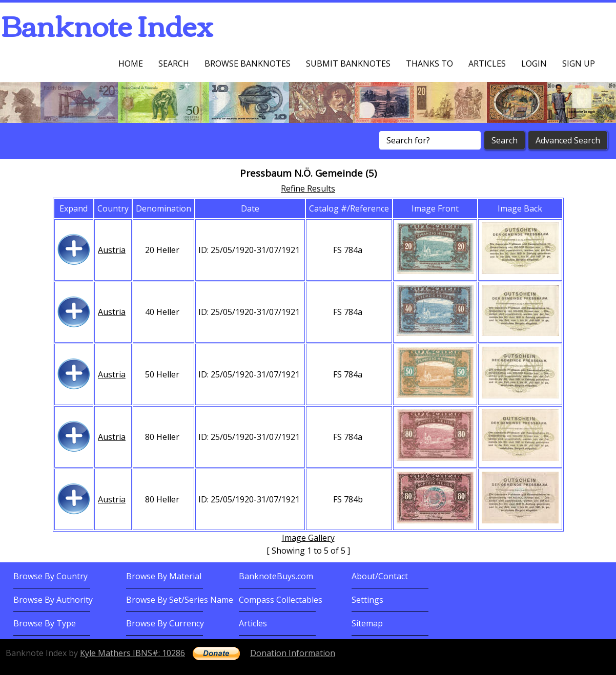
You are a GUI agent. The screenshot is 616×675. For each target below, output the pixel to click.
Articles (487, 64)
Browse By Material (164, 576)
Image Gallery (308, 538)
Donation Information (293, 653)
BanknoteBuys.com (276, 576)
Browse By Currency (165, 623)
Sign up (579, 64)
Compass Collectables (281, 600)
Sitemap (367, 623)
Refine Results (308, 188)
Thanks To (429, 64)
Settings (367, 600)
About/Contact (380, 576)
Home (131, 64)
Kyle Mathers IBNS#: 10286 (132, 653)
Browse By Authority (53, 600)
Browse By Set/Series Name (180, 600)
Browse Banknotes (248, 64)
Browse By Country (50, 576)
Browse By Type (45, 623)
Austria (112, 250)
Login (534, 64)
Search (174, 64)
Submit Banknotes (348, 64)
